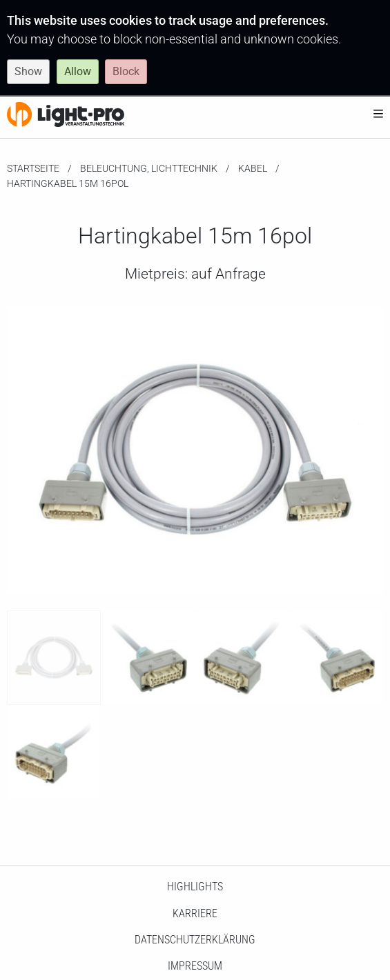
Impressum (195, 966)
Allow (78, 71)
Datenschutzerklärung (195, 940)
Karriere (195, 913)
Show (28, 71)
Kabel (253, 168)
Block (126, 71)
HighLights (195, 887)
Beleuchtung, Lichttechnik (149, 168)
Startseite (33, 168)
